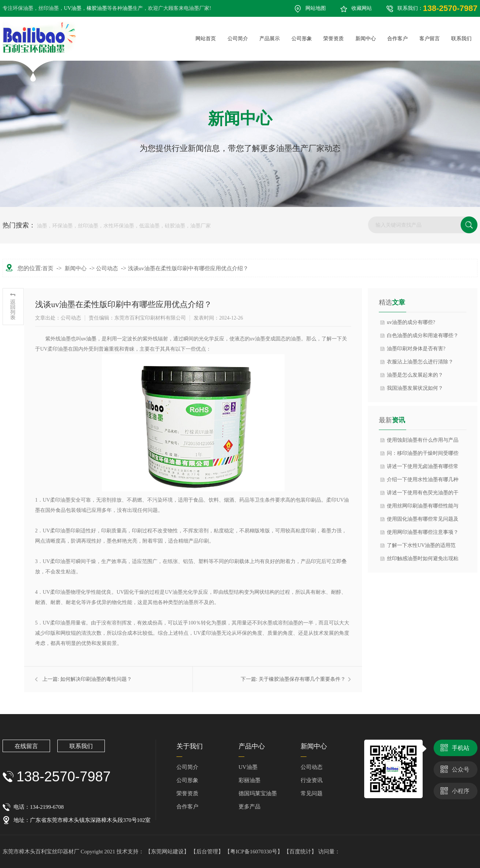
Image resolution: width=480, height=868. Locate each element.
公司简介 (187, 767)
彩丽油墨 (249, 780)
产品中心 (252, 746)
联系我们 (81, 746)
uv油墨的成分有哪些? (411, 322)
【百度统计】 (301, 852)
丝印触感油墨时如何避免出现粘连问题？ (423, 561)
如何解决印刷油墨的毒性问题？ (96, 679)
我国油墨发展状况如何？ (415, 388)
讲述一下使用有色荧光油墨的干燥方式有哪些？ (423, 495)
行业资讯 (312, 780)
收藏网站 (362, 8)
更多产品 (249, 807)
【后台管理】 (208, 852)
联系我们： (437, 8)
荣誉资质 (187, 793)
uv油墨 (89, 339)
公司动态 (107, 268)
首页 (48, 268)
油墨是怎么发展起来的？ (415, 375)
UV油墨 (73, 8)
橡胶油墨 (97, 8)
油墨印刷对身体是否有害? (416, 349)
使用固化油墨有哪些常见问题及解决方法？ (423, 521)
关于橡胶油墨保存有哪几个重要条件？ (302, 679)
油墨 (127, 8)
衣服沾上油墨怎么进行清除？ (420, 362)
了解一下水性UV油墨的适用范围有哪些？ (421, 547)
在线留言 (26, 746)
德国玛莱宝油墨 (258, 793)
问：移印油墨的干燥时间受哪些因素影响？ (423, 455)
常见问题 (312, 793)
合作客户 (187, 807)
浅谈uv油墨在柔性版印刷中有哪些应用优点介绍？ (188, 268)
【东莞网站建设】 (167, 852)
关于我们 (190, 746)
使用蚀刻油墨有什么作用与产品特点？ (423, 442)
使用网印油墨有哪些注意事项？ (423, 532)
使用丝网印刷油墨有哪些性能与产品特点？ (423, 508)
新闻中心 (76, 268)
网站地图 (316, 8)
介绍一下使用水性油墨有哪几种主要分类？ (423, 482)
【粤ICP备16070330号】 (254, 852)
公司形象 (187, 780)
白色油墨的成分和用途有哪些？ (423, 335)
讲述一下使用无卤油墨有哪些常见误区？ (423, 468)
